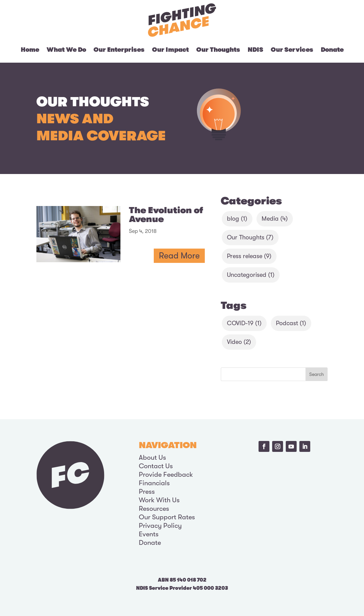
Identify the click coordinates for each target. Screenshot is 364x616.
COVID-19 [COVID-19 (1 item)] (244, 323)
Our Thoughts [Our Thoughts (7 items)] (250, 237)
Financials (154, 483)
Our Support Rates (167, 517)
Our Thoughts (218, 50)
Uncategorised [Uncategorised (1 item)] (251, 275)
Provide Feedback (166, 475)
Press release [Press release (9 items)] (249, 256)
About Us (152, 457)
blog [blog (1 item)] (237, 219)
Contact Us (156, 466)
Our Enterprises (119, 50)
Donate (332, 50)
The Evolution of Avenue (166, 215)
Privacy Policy (160, 526)
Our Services (292, 50)
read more (179, 256)
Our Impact (170, 50)
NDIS (255, 50)
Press (147, 492)
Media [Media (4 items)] (275, 219)
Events (149, 534)
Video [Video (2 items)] (239, 342)
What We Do (66, 50)
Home (30, 50)
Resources (154, 509)
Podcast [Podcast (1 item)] (291, 323)
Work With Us (159, 500)
